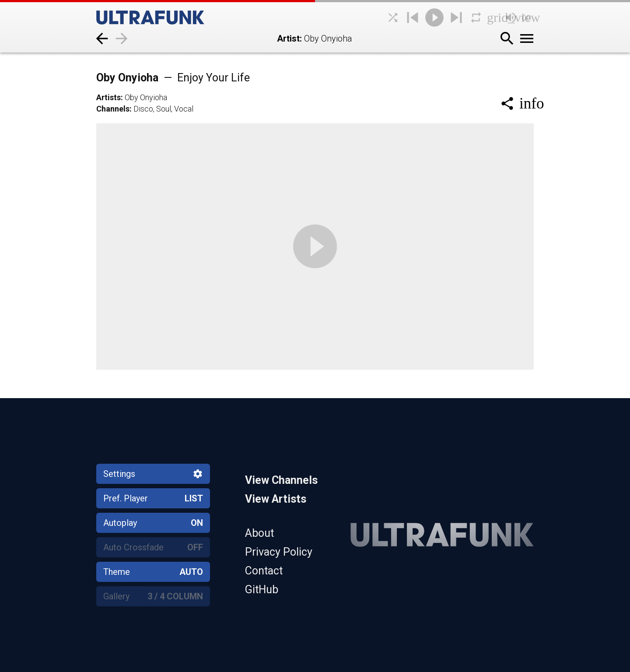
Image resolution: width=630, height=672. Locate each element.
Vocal (184, 109)
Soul (164, 109)
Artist (288, 38)
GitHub (262, 590)
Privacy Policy (279, 552)
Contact (264, 571)
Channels (113, 109)
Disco (143, 109)
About (259, 533)
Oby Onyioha (173, 78)
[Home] (171, 17)
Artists (108, 97)
